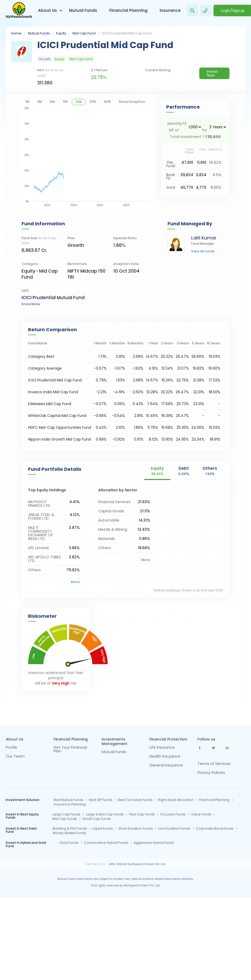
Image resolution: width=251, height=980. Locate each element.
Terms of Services (214, 764)
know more (31, 304)
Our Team (15, 757)
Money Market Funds (69, 833)
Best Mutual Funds (69, 800)
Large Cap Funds (66, 814)
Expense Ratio (125, 238)
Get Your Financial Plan (70, 750)
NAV (51, 73)
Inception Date (126, 264)
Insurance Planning (70, 804)
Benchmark (77, 264)
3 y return (99, 70)
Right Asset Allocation (176, 800)
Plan (71, 238)
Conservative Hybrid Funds (106, 843)
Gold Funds (69, 843)
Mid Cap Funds (65, 819)
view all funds (203, 251)
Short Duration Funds (136, 829)
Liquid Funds (103, 829)
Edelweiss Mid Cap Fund (50, 404)
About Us (48, 10)
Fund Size (39, 241)
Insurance (170, 10)
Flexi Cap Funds (142, 814)
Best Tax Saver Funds (135, 800)
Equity (61, 33)
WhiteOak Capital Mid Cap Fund (57, 416)
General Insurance (166, 766)
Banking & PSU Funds (70, 829)
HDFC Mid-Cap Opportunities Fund (60, 427)
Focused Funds (173, 814)
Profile (11, 748)
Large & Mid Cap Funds (105, 814)
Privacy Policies (211, 773)
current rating (158, 70)
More (75, 582)
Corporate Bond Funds (215, 829)
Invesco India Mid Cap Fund (53, 392)
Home (16, 33)
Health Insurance (165, 757)
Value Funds (201, 814)
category (30, 264)
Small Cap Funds (97, 819)
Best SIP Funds (101, 800)
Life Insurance (162, 748)
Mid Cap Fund (84, 33)
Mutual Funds (83, 10)
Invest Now (212, 73)
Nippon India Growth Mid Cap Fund (59, 439)
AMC (25, 291)
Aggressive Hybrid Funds (154, 843)
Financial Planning (128, 10)
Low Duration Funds (174, 829)
